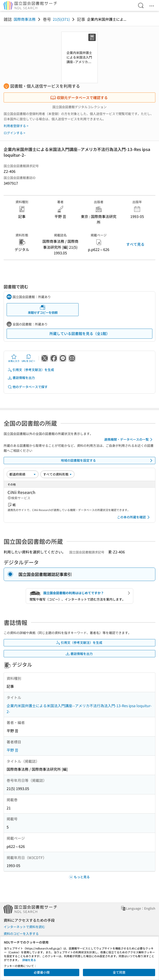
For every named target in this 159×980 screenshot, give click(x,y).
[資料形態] (57, 474)
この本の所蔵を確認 (134, 517)
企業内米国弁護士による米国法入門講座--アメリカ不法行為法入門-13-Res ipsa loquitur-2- (79, 709)
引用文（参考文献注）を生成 (31, 370)
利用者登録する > (16, 126)
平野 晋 (13, 750)
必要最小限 (42, 972)
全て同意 (119, 972)
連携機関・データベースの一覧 (129, 440)
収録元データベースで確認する (79, 97)
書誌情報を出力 (21, 378)
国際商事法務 (25, 19)
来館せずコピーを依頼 (43, 310)
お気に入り (14, 358)
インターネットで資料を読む (24, 927)
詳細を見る (29, 960)
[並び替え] (23, 474)
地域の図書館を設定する (107, 461)
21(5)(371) (61, 19)
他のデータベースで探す (28, 387)
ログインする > (14, 133)
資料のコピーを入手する (21, 934)
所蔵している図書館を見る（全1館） (80, 333)
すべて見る (135, 244)
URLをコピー (28, 358)
